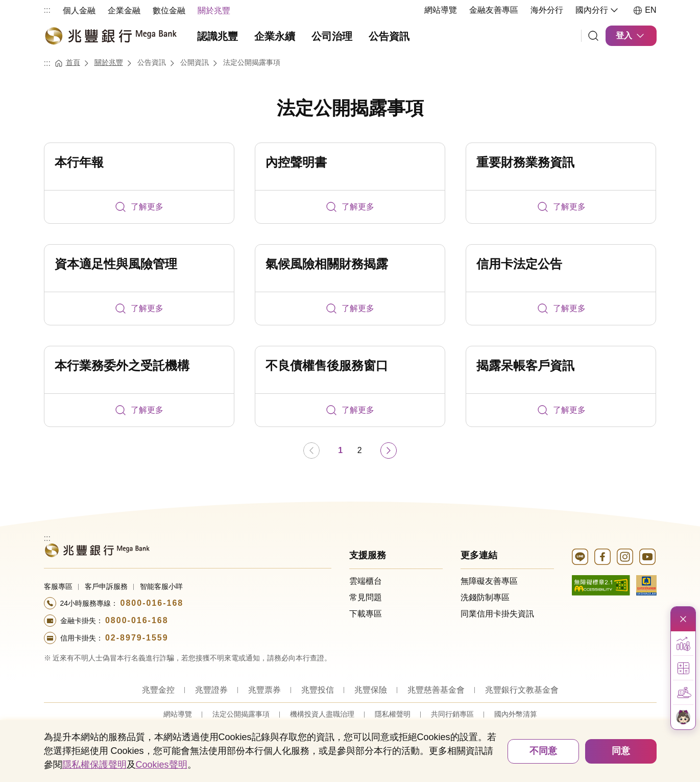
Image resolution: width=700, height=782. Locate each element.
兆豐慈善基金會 (436, 690)
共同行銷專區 (452, 714)
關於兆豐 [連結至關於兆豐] (109, 62)
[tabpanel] (350, 303)
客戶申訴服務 (106, 586)
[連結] (593, 36)
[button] (683, 644)
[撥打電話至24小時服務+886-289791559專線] (188, 638)
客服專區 (58, 586)
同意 (621, 751)
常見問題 (366, 597)
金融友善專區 (494, 10)
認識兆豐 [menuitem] (218, 36)
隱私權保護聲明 (94, 765)
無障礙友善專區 (489, 581)
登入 (631, 36)
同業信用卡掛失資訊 (497, 614)
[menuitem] (79, 10)
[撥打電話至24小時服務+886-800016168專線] (188, 603)
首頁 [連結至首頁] (73, 62)
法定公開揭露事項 (350, 108)
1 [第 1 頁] (340, 450)
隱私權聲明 (393, 714)
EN (644, 10)
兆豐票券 (264, 690)
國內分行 (598, 10)
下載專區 (366, 614)
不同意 (543, 751)
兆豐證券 (211, 690)
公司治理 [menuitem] (332, 36)
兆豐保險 (371, 690)
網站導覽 (441, 10)
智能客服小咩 (161, 586)
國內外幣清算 (516, 714)
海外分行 (547, 10)
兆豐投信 (318, 690)
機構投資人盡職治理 (322, 714)
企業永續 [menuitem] (275, 36)
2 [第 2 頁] (360, 450)
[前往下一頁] (389, 451)
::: (47, 10)
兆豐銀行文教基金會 (522, 690)
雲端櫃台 (366, 581)
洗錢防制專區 (485, 597)
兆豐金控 (158, 690)
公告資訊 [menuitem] (389, 36)
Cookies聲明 (162, 765)
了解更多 (139, 207)
